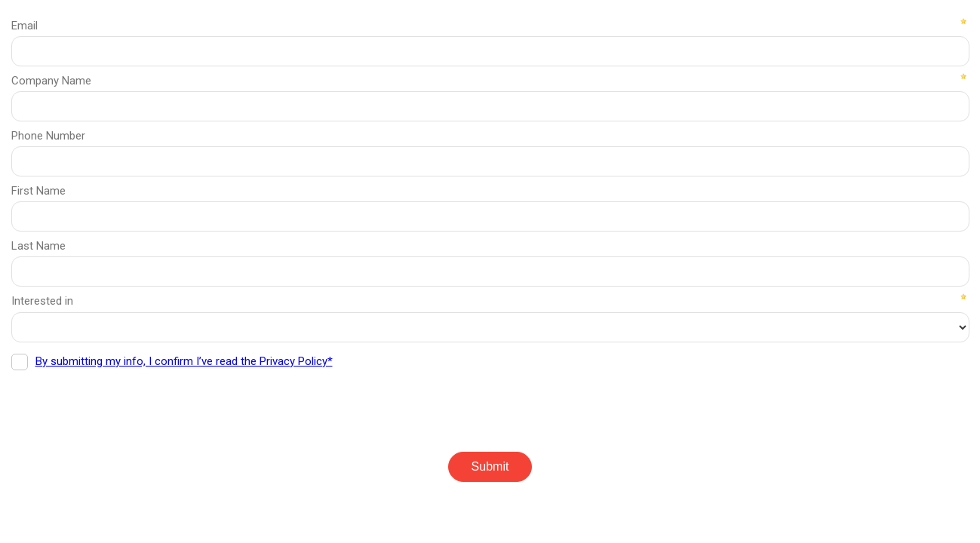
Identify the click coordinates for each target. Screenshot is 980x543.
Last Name (38, 246)
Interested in (42, 301)
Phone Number (48, 136)
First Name (38, 191)
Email (25, 26)
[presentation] (126, 406)
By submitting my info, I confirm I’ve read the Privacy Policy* (184, 361)
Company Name (51, 81)
